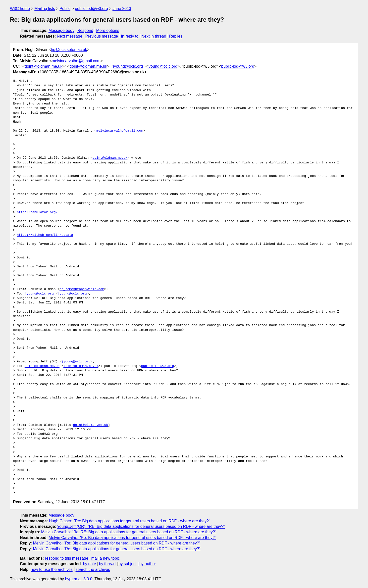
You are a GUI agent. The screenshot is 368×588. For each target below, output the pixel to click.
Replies (176, 36)
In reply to (130, 36)
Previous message (102, 36)
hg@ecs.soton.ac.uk (69, 50)
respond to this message (66, 558)
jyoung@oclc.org (128, 66)
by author (148, 564)
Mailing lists (45, 9)
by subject (127, 564)
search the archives (93, 569)
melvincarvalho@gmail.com (76, 61)
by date (89, 564)
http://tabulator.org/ (37, 212)
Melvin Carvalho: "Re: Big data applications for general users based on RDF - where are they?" (132, 538)
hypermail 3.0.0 (79, 579)
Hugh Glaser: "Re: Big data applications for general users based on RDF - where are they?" (130, 521)
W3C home (20, 9)
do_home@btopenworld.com (82, 289)
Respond (85, 30)
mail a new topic (106, 558)
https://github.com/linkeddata (45, 235)
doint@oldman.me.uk (43, 66)
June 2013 (122, 9)
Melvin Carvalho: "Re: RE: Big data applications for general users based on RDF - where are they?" (129, 532)
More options (108, 30)
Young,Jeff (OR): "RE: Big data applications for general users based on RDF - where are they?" (141, 526)
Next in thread (154, 36)
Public (65, 9)
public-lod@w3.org (91, 9)
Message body (61, 30)
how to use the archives (52, 569)
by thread (107, 564)
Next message (70, 36)
